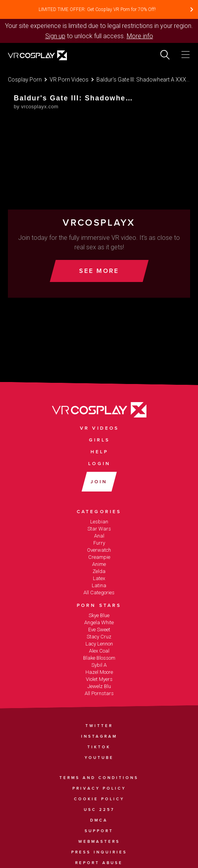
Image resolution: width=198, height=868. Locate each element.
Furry (99, 543)
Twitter (99, 726)
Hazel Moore (99, 672)
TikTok (99, 747)
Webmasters (99, 842)
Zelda (99, 571)
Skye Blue (99, 615)
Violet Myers (99, 679)
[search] (165, 55)
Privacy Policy (99, 788)
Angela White (99, 622)
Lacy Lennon (99, 644)
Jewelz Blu (99, 686)
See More (99, 271)
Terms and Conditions (99, 778)
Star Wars (99, 529)
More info (140, 36)
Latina (99, 585)
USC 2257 (99, 810)
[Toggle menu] (185, 55)
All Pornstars (99, 693)
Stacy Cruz (99, 637)
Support (99, 831)
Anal (99, 536)
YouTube (99, 758)
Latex (99, 578)
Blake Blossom (99, 658)
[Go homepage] (48, 56)
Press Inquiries (99, 852)
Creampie (99, 557)
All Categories (99, 593)
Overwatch (99, 550)
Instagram (99, 736)
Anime (99, 564)
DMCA (99, 820)
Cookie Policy (99, 799)
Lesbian (99, 522)
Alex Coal (99, 651)
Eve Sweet (99, 630)
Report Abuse (99, 863)
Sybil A (99, 665)
